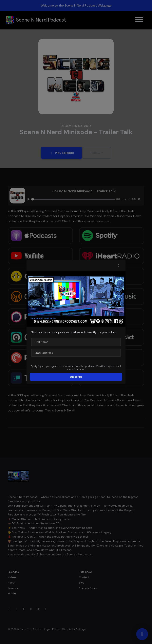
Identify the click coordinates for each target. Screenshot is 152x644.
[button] (119, 266)
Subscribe (76, 377)
